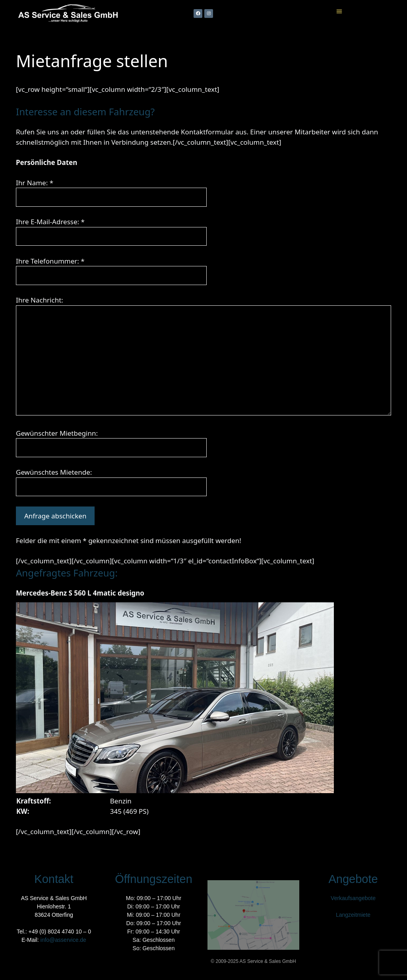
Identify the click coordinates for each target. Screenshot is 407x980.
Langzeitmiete (353, 915)
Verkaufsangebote (353, 898)
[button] (339, 11)
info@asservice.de (63, 940)
